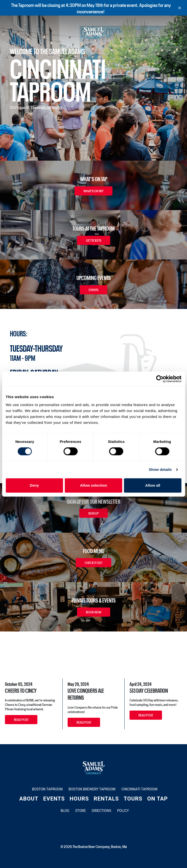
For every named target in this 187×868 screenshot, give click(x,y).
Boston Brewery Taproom (92, 789)
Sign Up (93, 513)
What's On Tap (93, 191)
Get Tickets (94, 240)
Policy (123, 811)
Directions (101, 811)
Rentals (106, 799)
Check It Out (93, 563)
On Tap (157, 799)
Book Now (94, 612)
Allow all (153, 485)
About (29, 799)
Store (81, 811)
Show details (160, 469)
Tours (133, 799)
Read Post (21, 719)
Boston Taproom (47, 789)
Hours (79, 799)
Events (93, 290)
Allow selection (93, 485)
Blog (65, 811)
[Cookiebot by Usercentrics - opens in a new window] (160, 379)
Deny (34, 485)
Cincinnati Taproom (139, 789)
